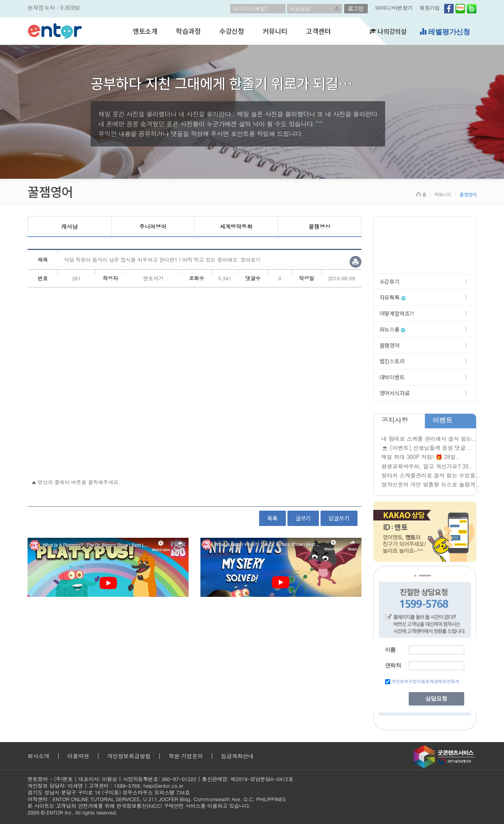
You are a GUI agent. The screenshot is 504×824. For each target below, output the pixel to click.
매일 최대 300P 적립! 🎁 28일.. (421, 457)
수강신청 (232, 31)
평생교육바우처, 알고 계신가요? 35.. (427, 466)
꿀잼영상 (320, 226)
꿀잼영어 (390, 345)
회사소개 (38, 756)
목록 (272, 518)
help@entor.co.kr (163, 786)
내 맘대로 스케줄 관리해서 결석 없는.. (429, 439)
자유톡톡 (393, 297)
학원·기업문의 (186, 756)
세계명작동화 (236, 226)
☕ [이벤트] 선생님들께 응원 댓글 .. (426, 448)
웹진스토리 (392, 361)
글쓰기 (303, 518)
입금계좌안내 (237, 756)
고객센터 (318, 31)
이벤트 (443, 420)
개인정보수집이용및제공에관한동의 (425, 681)
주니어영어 (153, 226)
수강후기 (390, 281)
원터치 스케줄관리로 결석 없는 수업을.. (431, 475)
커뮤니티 (275, 31)
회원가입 (430, 8)
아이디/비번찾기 (394, 8)
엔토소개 (145, 31)
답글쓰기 (339, 518)
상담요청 (436, 699)
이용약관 (78, 756)
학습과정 (188, 31)
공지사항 (395, 420)
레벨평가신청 (445, 32)
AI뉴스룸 (393, 329)
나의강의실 (388, 31)
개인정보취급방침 (129, 756)
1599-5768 (127, 786)
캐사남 (69, 226)
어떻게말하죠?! (397, 313)
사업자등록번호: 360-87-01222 (160, 779)
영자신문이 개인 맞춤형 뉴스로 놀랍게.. (431, 484)
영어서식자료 (395, 393)
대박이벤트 (392, 377)
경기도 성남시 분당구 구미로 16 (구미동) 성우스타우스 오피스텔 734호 (109, 792)
